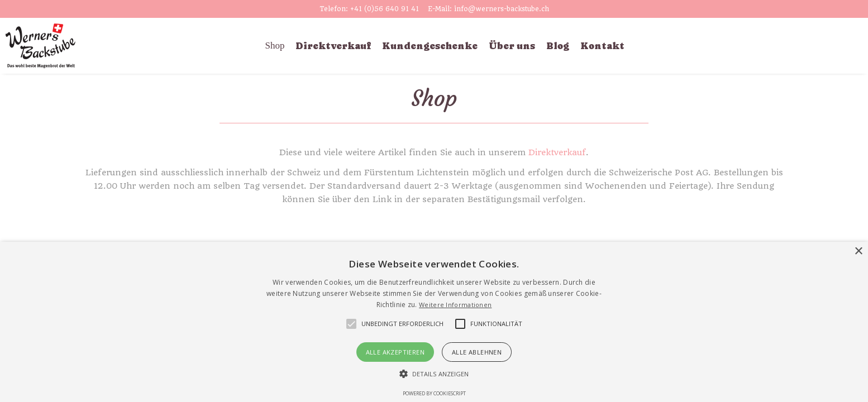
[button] (402, 324)
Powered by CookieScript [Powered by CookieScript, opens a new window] (434, 393)
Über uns (512, 46)
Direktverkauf (333, 46)
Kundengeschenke (430, 46)
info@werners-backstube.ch (502, 9)
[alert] (434, 322)
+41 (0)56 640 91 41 (385, 9)
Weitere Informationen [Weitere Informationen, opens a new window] (455, 305)
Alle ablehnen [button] (477, 352)
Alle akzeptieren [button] (395, 352)
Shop (275, 46)
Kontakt (602, 46)
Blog (558, 46)
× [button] (858, 252)
